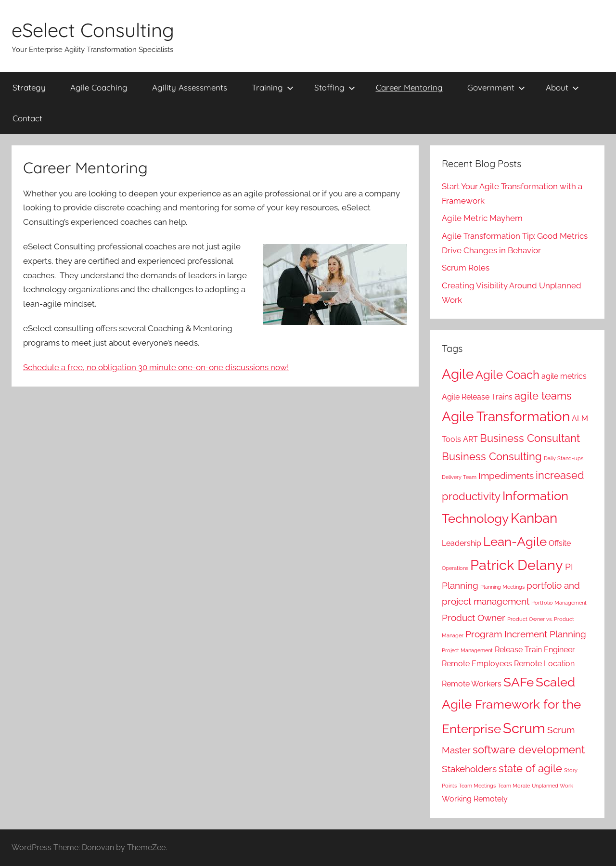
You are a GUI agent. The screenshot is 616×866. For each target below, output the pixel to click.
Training (273, 87)
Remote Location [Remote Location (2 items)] (544, 664)
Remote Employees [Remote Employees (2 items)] (477, 664)
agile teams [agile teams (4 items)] (543, 396)
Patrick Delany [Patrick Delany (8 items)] (517, 565)
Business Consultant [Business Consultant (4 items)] (530, 438)
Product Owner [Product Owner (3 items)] (474, 618)
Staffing (335, 87)
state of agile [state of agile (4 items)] (530, 768)
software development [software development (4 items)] (529, 750)
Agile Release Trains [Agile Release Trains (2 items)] (477, 397)
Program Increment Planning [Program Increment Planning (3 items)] (526, 634)
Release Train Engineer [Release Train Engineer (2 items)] (535, 650)
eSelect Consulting (93, 30)
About (562, 87)
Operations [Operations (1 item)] (455, 568)
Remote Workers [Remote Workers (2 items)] (472, 684)
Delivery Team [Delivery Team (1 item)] (459, 477)
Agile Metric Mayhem (482, 218)
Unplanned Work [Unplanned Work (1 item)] (552, 786)
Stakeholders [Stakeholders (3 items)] (469, 769)
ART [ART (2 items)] (470, 439)
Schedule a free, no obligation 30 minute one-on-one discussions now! (156, 367)
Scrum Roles (466, 268)
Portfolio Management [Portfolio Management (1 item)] (559, 603)
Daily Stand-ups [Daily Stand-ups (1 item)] (564, 458)
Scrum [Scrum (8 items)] (524, 728)
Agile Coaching (99, 87)
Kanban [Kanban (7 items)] (534, 518)
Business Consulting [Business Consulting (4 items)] (492, 456)
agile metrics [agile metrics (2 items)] (564, 376)
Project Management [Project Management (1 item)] (467, 650)
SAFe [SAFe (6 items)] (519, 682)
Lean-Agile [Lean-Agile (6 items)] (515, 541)
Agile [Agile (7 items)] (458, 374)
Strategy (29, 87)
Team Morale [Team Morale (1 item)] (514, 786)
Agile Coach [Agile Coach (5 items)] (507, 375)
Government (496, 87)
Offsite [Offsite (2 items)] (560, 543)
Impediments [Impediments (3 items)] (506, 476)
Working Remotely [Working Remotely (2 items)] (475, 799)
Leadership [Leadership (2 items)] (462, 543)
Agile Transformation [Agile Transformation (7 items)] (506, 417)
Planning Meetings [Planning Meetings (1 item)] (502, 587)
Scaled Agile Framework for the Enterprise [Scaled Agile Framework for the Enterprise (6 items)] (511, 705)
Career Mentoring (409, 87)
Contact (27, 118)
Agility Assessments (190, 87)
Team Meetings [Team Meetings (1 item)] (477, 786)
